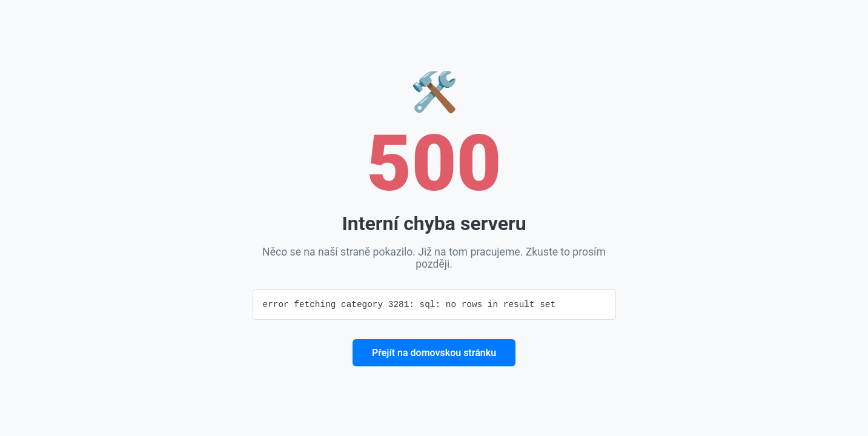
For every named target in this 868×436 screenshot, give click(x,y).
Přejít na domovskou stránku (434, 353)
